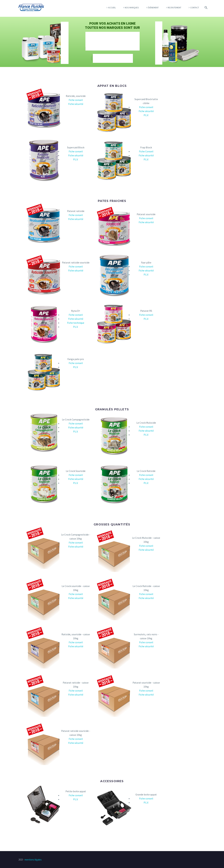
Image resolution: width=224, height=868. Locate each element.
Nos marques (132, 8)
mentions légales (33, 860)
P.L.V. (146, 115)
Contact (195, 8)
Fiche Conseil (146, 151)
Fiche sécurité (76, 104)
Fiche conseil (76, 100)
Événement (153, 8)
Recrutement (174, 8)
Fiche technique (76, 323)
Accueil (112, 8)
